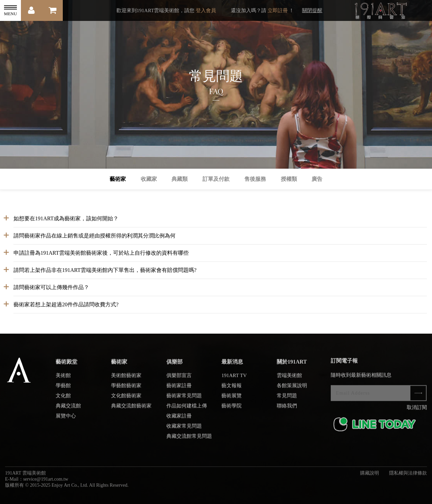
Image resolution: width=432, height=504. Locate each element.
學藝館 (63, 389)
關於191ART (292, 365)
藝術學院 (232, 409)
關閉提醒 (312, 10)
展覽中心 (66, 419)
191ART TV (234, 379)
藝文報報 (232, 389)
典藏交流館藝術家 (131, 409)
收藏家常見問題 (184, 429)
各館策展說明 (292, 389)
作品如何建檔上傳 (187, 409)
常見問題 (287, 399)
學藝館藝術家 (126, 389)
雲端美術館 (289, 379)
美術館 (63, 379)
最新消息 (232, 365)
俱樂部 (174, 365)
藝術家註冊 (179, 389)
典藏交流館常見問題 (189, 439)
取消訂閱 (417, 411)
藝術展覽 (232, 399)
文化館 (63, 399)
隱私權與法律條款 (408, 476)
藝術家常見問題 (184, 399)
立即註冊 (278, 10)
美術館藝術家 (126, 379)
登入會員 (206, 10)
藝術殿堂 (66, 365)
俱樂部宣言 (179, 379)
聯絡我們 (287, 409)
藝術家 (119, 365)
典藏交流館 (68, 409)
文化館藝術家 (126, 399)
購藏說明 (370, 476)
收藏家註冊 (179, 419)
